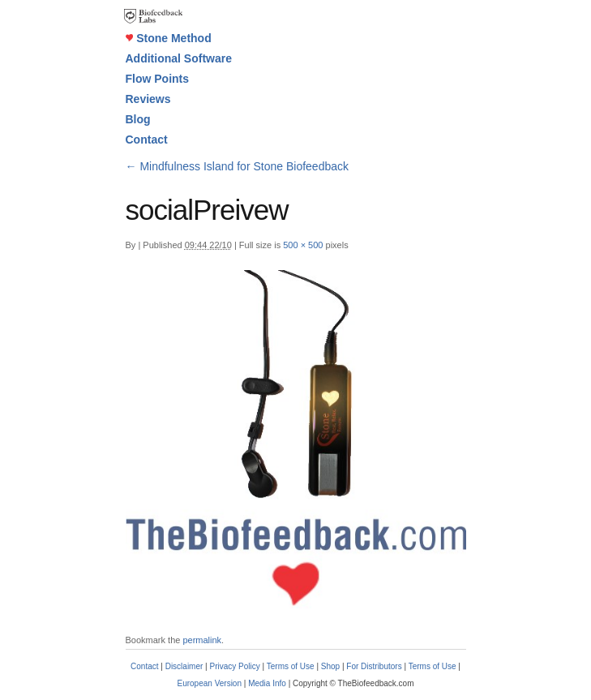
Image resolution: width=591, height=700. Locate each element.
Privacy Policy (235, 666)
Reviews (148, 99)
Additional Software (179, 58)
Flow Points (158, 79)
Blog (138, 119)
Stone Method (169, 38)
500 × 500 (303, 245)
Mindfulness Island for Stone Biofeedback (238, 166)
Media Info (267, 683)
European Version (209, 683)
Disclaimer (184, 666)
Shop (330, 666)
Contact (147, 140)
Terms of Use (291, 666)
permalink (202, 640)
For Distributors (374, 666)
